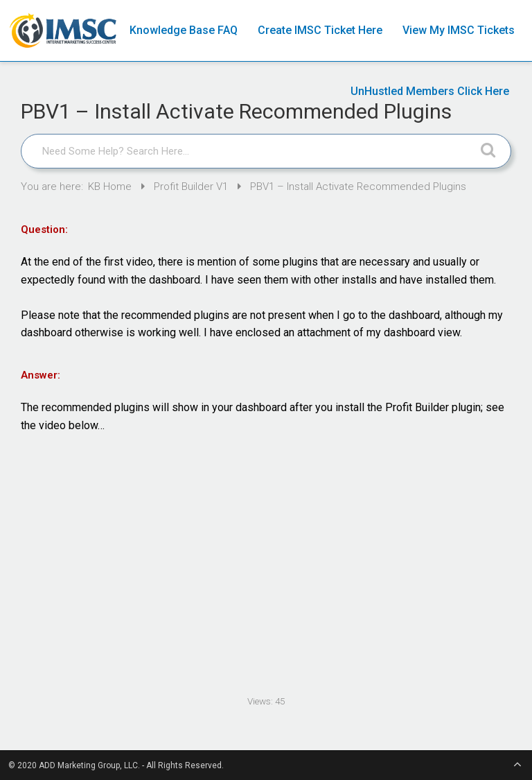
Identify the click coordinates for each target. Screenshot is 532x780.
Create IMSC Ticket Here (320, 30)
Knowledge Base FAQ (184, 30)
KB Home (111, 187)
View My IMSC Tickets (459, 30)
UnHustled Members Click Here (430, 91)
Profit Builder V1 (192, 187)
